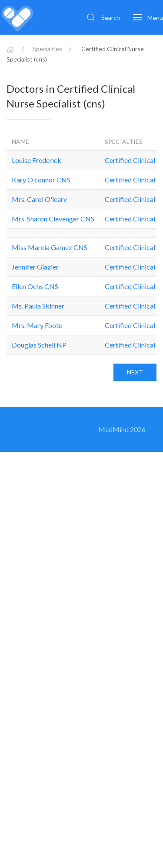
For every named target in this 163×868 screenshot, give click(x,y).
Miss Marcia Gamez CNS (50, 247)
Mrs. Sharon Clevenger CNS (53, 219)
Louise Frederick (37, 160)
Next (135, 372)
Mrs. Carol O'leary (39, 199)
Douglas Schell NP (39, 345)
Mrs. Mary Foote (37, 325)
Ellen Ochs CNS (35, 286)
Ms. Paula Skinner (38, 306)
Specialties (47, 49)
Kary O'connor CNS (41, 180)
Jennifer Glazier (35, 267)
